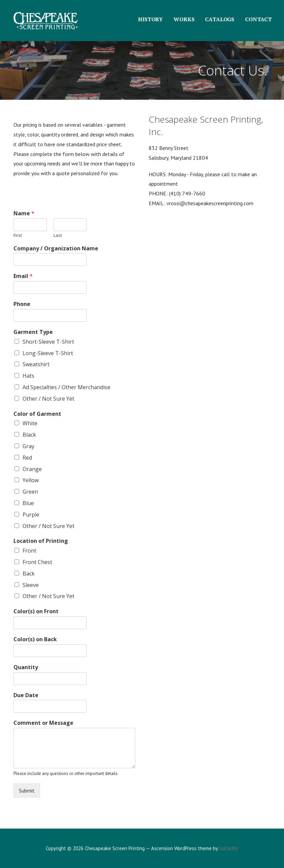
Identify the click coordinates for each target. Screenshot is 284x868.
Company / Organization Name (56, 249)
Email (23, 276)
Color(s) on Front (36, 611)
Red (27, 458)
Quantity (26, 667)
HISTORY (150, 19)
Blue (28, 503)
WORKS (184, 19)
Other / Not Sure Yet (48, 399)
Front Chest (37, 562)
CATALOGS (220, 19)
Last (58, 235)
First (18, 235)
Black (29, 435)
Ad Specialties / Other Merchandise (66, 387)
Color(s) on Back (35, 639)
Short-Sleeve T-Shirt (48, 342)
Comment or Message (43, 723)
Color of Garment (37, 414)
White (30, 423)
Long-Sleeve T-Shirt (48, 353)
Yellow (31, 480)
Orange (32, 469)
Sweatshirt (36, 364)
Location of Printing (41, 541)
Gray (28, 446)
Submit (27, 790)
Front (29, 551)
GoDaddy (229, 848)
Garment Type (33, 332)
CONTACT (258, 19)
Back (29, 573)
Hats (28, 376)
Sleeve (31, 585)
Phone (22, 304)
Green (30, 492)
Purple (31, 515)
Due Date (26, 695)
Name (24, 213)
